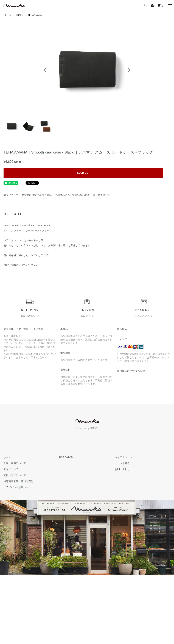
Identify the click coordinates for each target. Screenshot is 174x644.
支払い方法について (15, 475)
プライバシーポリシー (16, 487)
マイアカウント (124, 457)
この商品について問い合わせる (72, 195)
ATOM (70, 457)
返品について (11, 195)
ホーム (8, 15)
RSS (62, 457)
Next (129, 70)
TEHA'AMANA (35, 15)
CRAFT (19, 15)
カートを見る (122, 463)
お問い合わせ (122, 469)
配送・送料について (15, 463)
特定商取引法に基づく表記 (37, 195)
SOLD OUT (83, 173)
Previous (45, 70)
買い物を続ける (102, 195)
